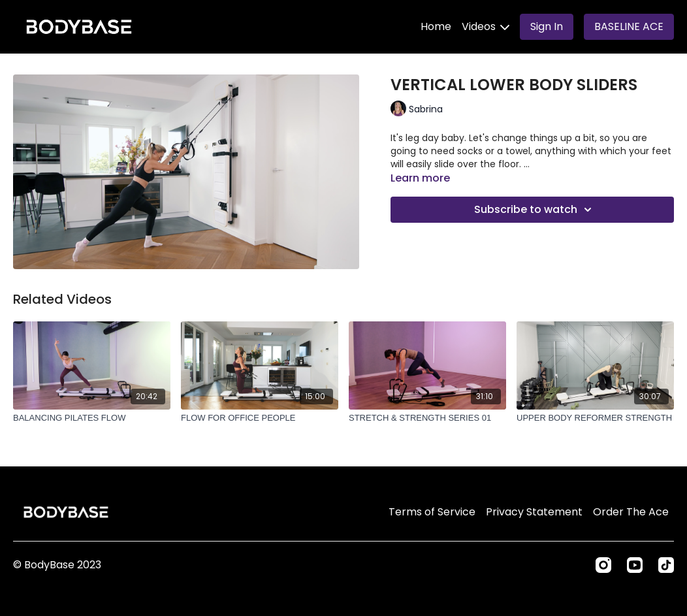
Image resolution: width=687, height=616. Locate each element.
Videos (486, 26)
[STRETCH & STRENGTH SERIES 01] (427, 418)
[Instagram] (603, 565)
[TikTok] (666, 565)
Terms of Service (432, 512)
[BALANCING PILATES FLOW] (92, 418)
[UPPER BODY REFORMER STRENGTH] (595, 418)
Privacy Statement (534, 512)
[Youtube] (635, 565)
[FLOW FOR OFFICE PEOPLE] (260, 418)
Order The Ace (631, 512)
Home (436, 26)
